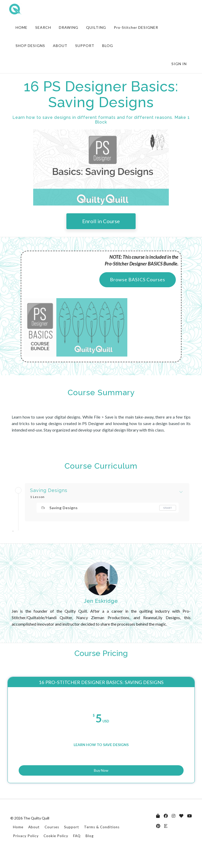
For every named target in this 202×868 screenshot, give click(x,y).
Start (168, 508)
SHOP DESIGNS (30, 46)
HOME (22, 27)
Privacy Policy (26, 849)
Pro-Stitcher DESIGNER (136, 27)
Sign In (179, 64)
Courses (52, 840)
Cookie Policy (56, 849)
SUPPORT (85, 46)
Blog (90, 849)
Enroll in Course (101, 221)
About (34, 840)
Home (18, 840)
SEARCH (43, 27)
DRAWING (69, 27)
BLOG (108, 46)
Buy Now (101, 780)
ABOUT (60, 46)
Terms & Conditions (102, 840)
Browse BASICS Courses (138, 279)
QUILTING (96, 27)
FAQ (77, 849)
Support (72, 840)
